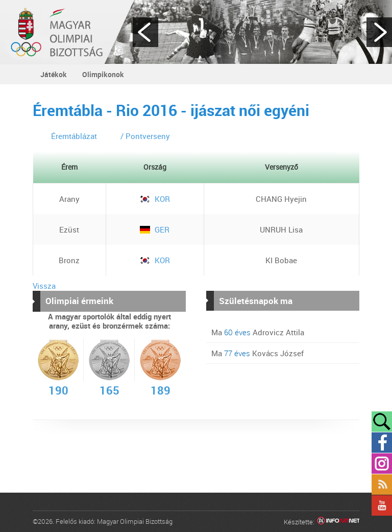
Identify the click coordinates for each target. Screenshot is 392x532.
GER (155, 229)
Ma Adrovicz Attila (258, 332)
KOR (155, 199)
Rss (382, 484)
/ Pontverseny (145, 136)
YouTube (382, 505)
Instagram (382, 464)
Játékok (54, 74)
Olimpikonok (103, 74)
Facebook (382, 443)
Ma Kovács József (258, 353)
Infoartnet (338, 522)
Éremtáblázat (74, 136)
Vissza (44, 286)
